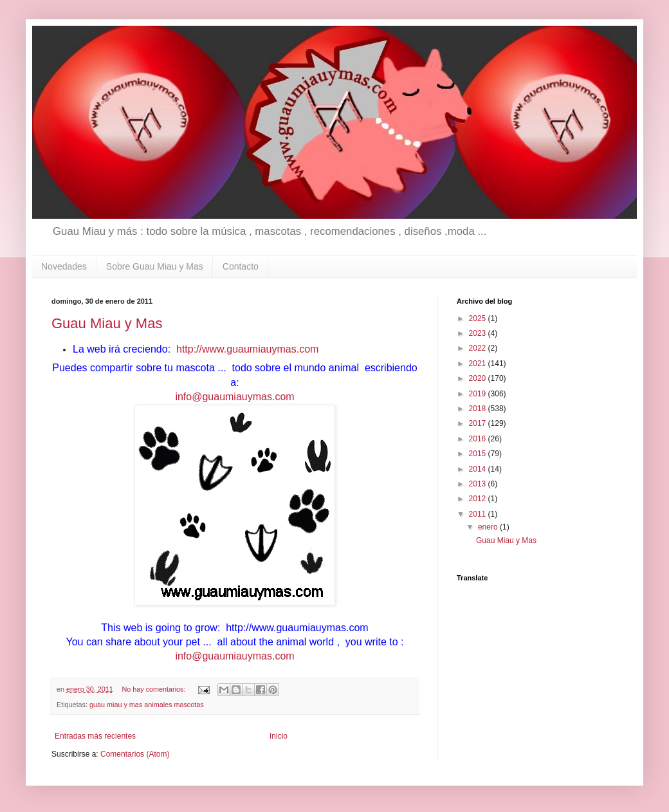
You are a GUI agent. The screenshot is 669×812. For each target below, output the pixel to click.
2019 (479, 394)
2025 (479, 318)
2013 (479, 484)
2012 (479, 499)
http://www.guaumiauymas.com (246, 349)
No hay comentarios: (154, 689)
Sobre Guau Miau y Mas (155, 266)
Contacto (241, 266)
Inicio (279, 736)
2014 (479, 469)
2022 (479, 348)
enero (489, 527)
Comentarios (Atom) (135, 754)
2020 (479, 378)
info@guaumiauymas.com (234, 397)
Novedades (64, 266)
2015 (479, 454)
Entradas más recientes (95, 736)
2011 (479, 514)
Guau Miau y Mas (107, 323)
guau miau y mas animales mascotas (147, 705)
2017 (479, 423)
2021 (479, 364)
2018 (479, 409)
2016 (479, 439)
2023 (479, 333)
